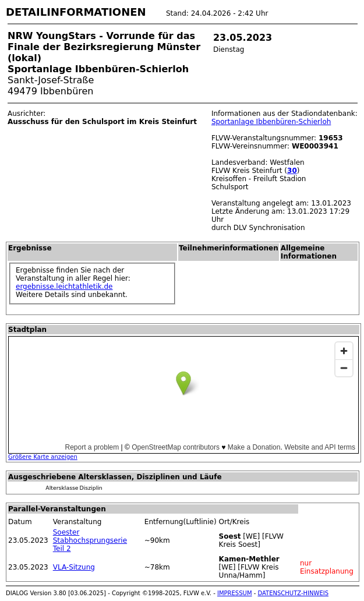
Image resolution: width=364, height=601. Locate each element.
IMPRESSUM (235, 593)
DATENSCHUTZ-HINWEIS (294, 593)
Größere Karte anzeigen (43, 457)
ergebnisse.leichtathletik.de (64, 287)
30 (292, 171)
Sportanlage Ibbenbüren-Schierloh (271, 122)
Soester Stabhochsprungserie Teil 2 (90, 540)
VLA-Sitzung (74, 567)
